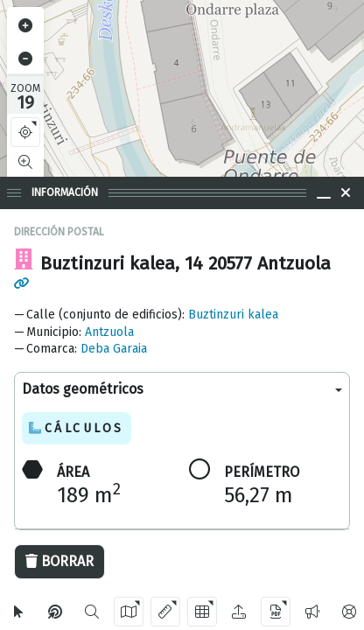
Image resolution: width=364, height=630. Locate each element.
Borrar (59, 561)
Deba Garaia (114, 349)
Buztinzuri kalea (233, 315)
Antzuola (109, 332)
